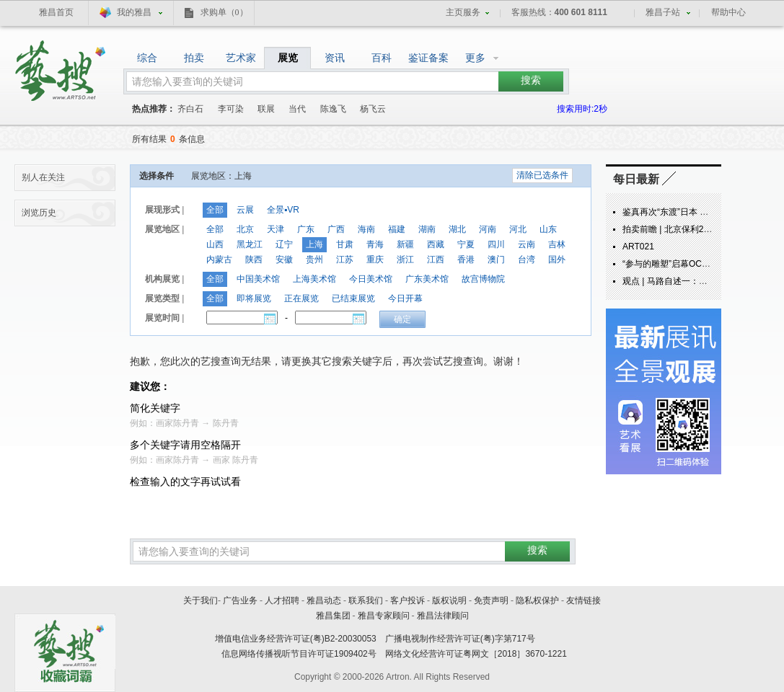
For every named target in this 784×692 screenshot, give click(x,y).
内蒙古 (219, 259)
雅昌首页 (56, 12)
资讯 (335, 58)
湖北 (457, 229)
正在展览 (301, 298)
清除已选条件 (542, 175)
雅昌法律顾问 (443, 616)
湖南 (427, 229)
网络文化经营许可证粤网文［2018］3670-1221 (476, 654)
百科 (382, 58)
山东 (548, 229)
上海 (314, 244)
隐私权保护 (537, 600)
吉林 (557, 244)
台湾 (527, 259)
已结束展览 (353, 298)
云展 (245, 210)
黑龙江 (250, 244)
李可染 (231, 109)
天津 (276, 229)
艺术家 (241, 58)
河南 (488, 229)
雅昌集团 (333, 616)
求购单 (224, 12)
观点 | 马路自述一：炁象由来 (678, 281)
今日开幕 (405, 298)
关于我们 (201, 600)
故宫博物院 (483, 279)
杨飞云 (373, 109)
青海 (375, 244)
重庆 (375, 259)
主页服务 (463, 12)
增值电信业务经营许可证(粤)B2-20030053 (296, 639)
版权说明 (449, 600)
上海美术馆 (314, 279)
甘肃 (345, 244)
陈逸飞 (333, 109)
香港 (466, 259)
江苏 (345, 259)
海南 (366, 229)
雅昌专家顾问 (384, 616)
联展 (266, 109)
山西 (215, 244)
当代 (297, 109)
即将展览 (254, 298)
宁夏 (466, 244)
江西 (436, 259)
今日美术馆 (371, 279)
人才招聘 (282, 600)
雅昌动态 (324, 600)
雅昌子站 (663, 12)
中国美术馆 (258, 279)
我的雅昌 (134, 12)
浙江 (405, 259)
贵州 (314, 259)
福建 (397, 229)
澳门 (496, 259)
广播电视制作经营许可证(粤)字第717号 (460, 639)
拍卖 (194, 58)
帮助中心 (728, 12)
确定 (402, 319)
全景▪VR (283, 210)
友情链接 (583, 600)
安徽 (284, 259)
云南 (527, 244)
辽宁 (284, 244)
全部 (215, 210)
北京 (245, 229)
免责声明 (491, 600)
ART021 (638, 247)
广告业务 (240, 600)
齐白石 (190, 109)
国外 (557, 259)
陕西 (254, 259)
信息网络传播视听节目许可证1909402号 (299, 654)
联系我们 (366, 600)
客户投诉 (408, 600)
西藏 (436, 244)
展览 (288, 58)
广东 (306, 229)
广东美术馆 (427, 279)
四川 (496, 244)
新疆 (405, 244)
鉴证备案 (428, 58)
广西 (336, 229)
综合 (147, 58)
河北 (518, 229)
